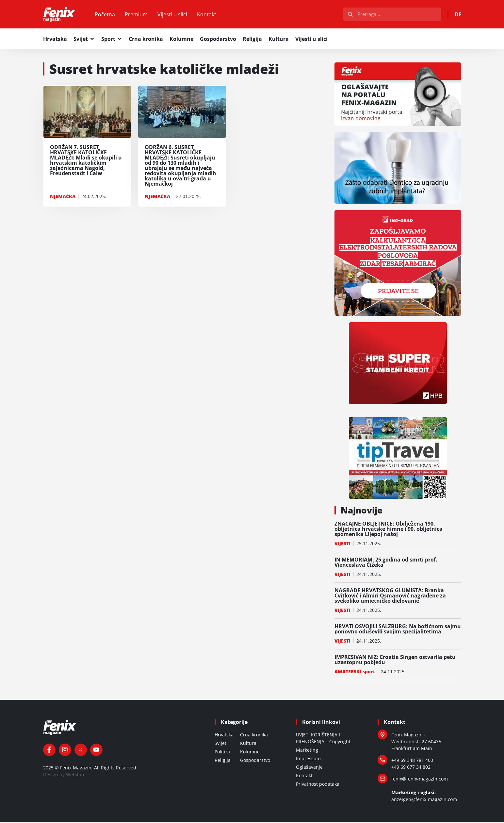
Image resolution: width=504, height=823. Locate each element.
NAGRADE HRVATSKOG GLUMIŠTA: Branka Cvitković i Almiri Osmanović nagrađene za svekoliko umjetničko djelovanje (390, 596)
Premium (138, 15)
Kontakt (208, 15)
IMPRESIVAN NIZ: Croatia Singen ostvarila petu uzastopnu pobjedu (395, 660)
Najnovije (362, 511)
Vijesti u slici (174, 15)
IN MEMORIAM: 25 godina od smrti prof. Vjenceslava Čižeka (386, 563)
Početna (106, 15)
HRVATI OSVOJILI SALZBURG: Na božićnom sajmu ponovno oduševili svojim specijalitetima (398, 630)
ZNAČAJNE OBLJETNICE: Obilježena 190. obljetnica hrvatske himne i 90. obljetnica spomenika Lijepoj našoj (389, 529)
